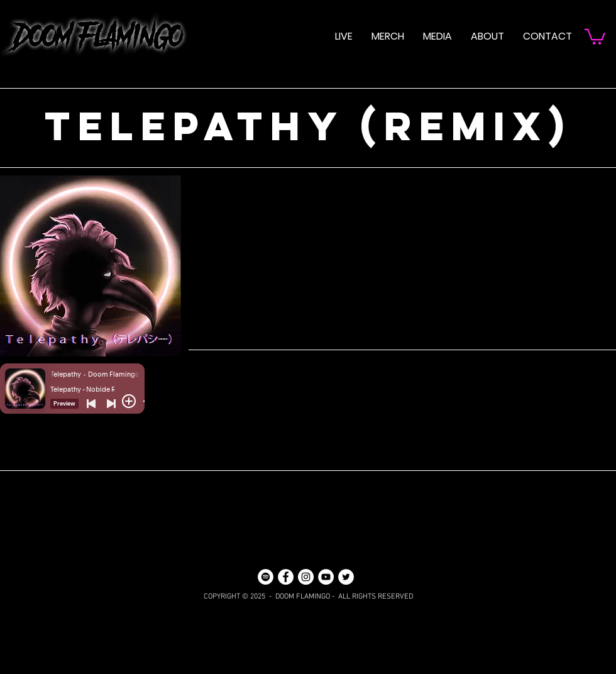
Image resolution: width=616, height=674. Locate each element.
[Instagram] (306, 577)
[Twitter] (346, 577)
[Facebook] (286, 577)
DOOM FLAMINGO (91, 36)
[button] (437, 36)
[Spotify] (266, 577)
